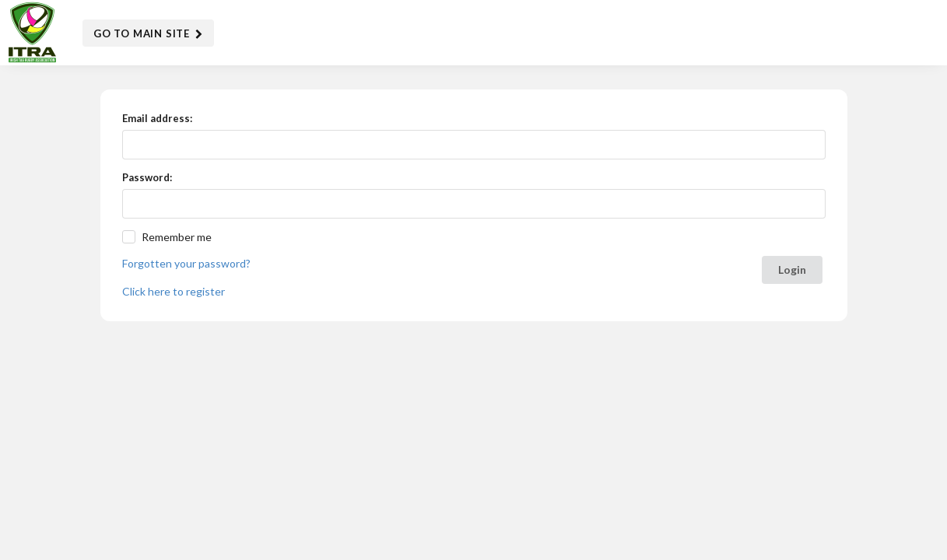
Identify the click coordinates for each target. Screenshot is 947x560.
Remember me (177, 237)
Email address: (157, 118)
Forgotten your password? (186, 263)
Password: (147, 177)
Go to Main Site (148, 34)
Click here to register (174, 291)
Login (792, 269)
